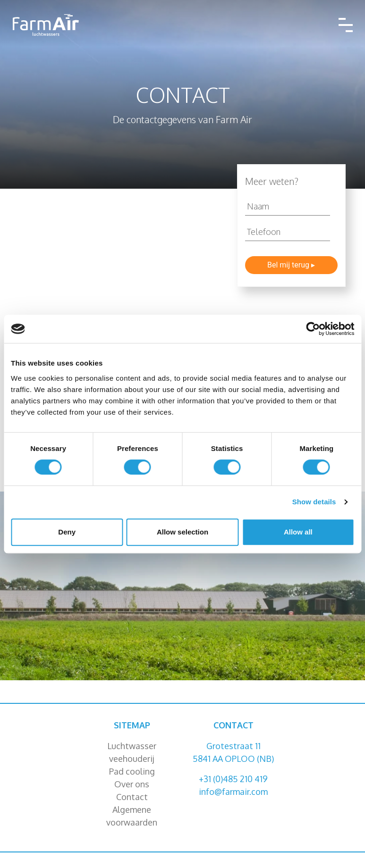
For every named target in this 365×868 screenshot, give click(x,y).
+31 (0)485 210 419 (233, 779)
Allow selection (182, 532)
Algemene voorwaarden (132, 816)
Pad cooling (132, 771)
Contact (132, 797)
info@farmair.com (233, 792)
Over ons (132, 784)
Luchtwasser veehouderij (132, 752)
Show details (314, 502)
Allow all (298, 532)
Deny (67, 532)
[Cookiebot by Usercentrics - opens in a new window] (313, 329)
